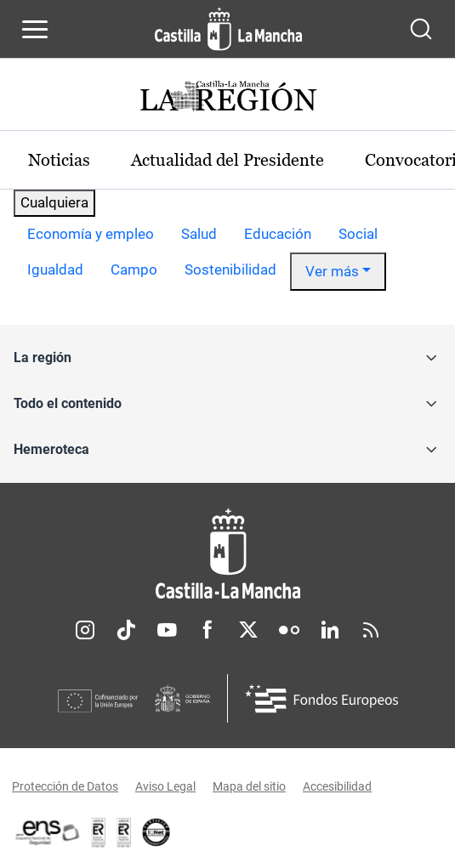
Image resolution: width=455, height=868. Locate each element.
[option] (91, 235)
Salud (199, 234)
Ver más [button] (332, 271)
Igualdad (55, 269)
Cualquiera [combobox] (54, 202)
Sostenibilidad (230, 269)
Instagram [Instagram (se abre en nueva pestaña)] (85, 630)
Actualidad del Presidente (227, 160)
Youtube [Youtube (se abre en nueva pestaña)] (167, 630)
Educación (278, 234)
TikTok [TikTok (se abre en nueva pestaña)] (126, 630)
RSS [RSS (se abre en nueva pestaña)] (371, 630)
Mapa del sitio (249, 786)
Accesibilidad (337, 786)
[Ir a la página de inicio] (228, 29)
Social (358, 234)
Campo (134, 269)
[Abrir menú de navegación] (35, 29)
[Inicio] (227, 554)
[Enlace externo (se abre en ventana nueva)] (124, 832)
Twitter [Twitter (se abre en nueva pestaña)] (248, 630)
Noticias (59, 160)
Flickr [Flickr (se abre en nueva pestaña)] (289, 630)
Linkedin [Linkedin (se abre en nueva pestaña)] (330, 630)
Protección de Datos (65, 786)
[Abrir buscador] (421, 29)
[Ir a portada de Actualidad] (228, 98)
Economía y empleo (91, 234)
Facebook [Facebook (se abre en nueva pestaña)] (208, 630)
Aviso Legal (165, 786)
